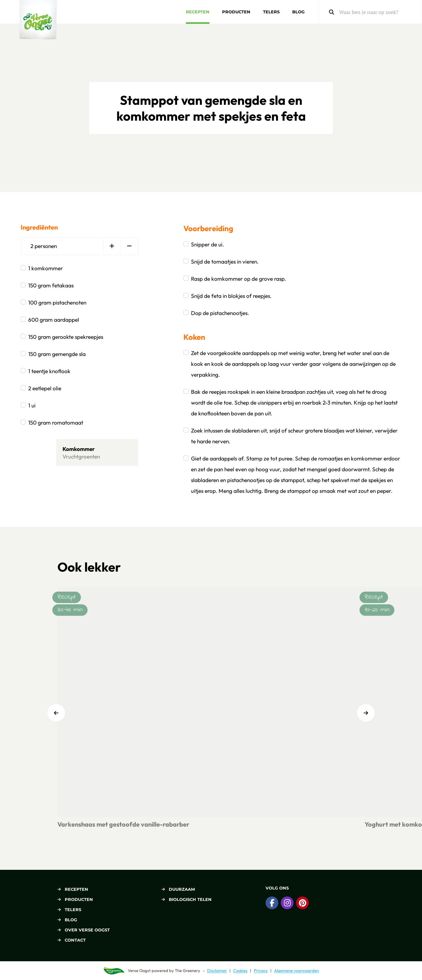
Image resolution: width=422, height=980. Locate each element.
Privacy (261, 970)
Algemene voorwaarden (297, 970)
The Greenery (188, 970)
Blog (298, 12)
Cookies (240, 970)
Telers (271, 12)
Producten (236, 12)
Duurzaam (178, 889)
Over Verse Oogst (84, 930)
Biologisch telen (187, 899)
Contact (72, 940)
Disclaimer (217, 970)
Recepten (198, 12)
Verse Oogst (139, 970)
